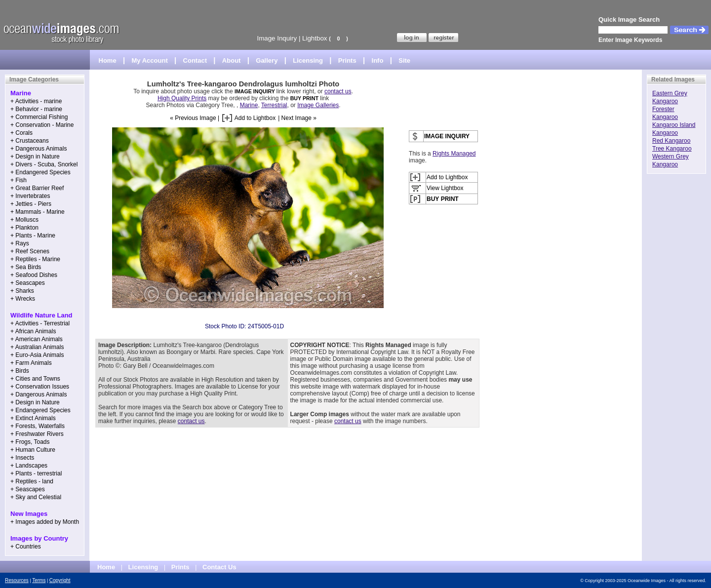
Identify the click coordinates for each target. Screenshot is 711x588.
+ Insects (22, 458)
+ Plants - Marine (33, 235)
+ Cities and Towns (35, 379)
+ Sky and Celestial (36, 497)
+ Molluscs (24, 220)
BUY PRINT (304, 98)
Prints (347, 60)
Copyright (60, 580)
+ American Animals (37, 339)
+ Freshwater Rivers (37, 434)
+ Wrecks (23, 299)
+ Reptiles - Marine (35, 259)
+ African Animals (33, 331)
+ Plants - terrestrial (36, 473)
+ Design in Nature (35, 157)
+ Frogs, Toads (30, 442)
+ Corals (21, 133)
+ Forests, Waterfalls (38, 426)
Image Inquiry (277, 38)
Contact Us (219, 567)
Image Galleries (318, 105)
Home (108, 60)
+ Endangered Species (40, 172)
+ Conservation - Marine (42, 125)
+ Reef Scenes (30, 251)
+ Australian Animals (37, 347)
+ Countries (26, 547)
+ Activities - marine (36, 101)
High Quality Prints (182, 98)
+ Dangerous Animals (39, 149)
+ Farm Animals (31, 363)
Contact (195, 60)
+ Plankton (24, 228)
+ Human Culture (33, 450)
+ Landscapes (29, 466)
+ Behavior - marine (36, 109)
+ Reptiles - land (32, 481)
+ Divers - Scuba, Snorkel (44, 164)
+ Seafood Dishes (34, 275)
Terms (39, 580)
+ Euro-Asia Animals (37, 355)
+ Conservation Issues (40, 387)
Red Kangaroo (671, 141)
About (232, 60)
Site (404, 60)
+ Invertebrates (30, 196)
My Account (150, 60)
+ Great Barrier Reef (37, 188)
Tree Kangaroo (672, 149)
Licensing (308, 60)
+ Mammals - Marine (38, 212)
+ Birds (20, 371)
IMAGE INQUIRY (256, 91)
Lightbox (315, 38)
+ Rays (20, 243)
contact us (338, 91)
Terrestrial (274, 105)
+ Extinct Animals (33, 418)
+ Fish (19, 180)
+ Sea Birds (26, 267)
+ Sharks (22, 291)
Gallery (267, 60)
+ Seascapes (28, 283)
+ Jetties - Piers (31, 204)
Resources (17, 580)
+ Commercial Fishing (39, 117)
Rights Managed (454, 154)
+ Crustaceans (30, 141)
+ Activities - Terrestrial (40, 323)
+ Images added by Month (45, 522)
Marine (249, 105)
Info (378, 60)
